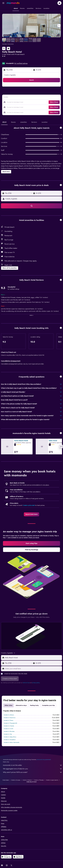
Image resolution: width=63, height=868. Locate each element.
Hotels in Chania (9, 726)
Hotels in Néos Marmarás (11, 742)
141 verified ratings (21, 63)
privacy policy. (36, 683)
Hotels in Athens (9, 715)
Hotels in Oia (8, 734)
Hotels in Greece (27, 780)
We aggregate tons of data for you (32, 769)
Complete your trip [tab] (48, 705)
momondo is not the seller (32, 765)
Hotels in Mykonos (10, 718)
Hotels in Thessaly (39, 780)
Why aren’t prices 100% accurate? (32, 772)
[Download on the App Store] (18, 857)
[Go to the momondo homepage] (13, 3)
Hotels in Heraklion (10, 740)
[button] (3, 3)
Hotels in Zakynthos (10, 737)
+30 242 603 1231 (8, 61)
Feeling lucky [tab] (34, 705)
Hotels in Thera (8, 720)
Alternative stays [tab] (21, 705)
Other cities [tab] (8, 705)
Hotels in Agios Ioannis (52, 780)
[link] (31, 514)
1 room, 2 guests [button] (10, 75)
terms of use (26, 683)
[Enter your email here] (33, 669)
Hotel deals (6, 780)
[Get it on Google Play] (6, 857)
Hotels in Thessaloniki (10, 723)
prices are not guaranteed (44, 760)
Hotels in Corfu (8, 729)
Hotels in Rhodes (9, 731)
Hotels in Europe (16, 780)
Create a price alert (29, 505)
